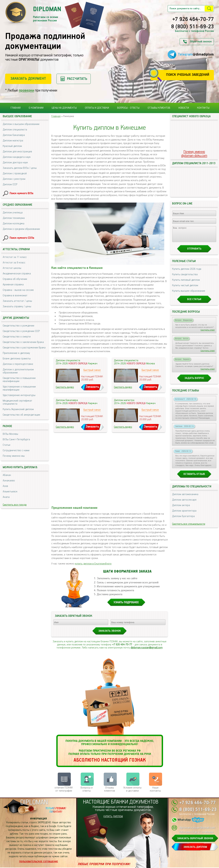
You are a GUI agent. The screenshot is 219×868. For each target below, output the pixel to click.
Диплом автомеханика (185, 497)
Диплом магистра (13, 141)
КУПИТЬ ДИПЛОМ (113, 817)
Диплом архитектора (184, 514)
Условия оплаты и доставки (132, 789)
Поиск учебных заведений (188, 75)
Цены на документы (64, 108)
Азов (5, 486)
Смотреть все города (15, 505)
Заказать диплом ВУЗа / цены (20, 168)
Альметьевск (10, 492)
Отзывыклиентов (110, 789)
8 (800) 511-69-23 (192, 27)
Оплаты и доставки (97, 108)
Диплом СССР (10, 184)
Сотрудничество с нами (16, 450)
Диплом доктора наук (15, 163)
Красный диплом (12, 146)
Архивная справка (13, 285)
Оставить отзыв (194, 477)
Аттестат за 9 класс (14, 263)
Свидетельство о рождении (18, 326)
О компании (36, 108)
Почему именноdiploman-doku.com (194, 154)
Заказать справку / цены (17, 306)
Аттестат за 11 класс (15, 257)
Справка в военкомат (15, 296)
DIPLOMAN (34, 802)
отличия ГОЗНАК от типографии (64, 789)
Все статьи (194, 302)
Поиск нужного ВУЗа (21, 193)
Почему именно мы (14, 456)
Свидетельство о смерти (17, 337)
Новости (184, 108)
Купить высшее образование (189, 294)
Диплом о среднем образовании (21, 229)
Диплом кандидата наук (17, 157)
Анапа (6, 497)
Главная (16, 108)
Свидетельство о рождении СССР (21, 331)
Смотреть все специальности (189, 527)
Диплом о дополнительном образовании (18, 371)
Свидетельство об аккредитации (21, 415)
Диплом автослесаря (184, 503)
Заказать (92, 387)
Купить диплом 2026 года (187, 272)
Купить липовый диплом (186, 283)
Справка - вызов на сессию (18, 290)
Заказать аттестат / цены (17, 301)
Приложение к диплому (16, 353)
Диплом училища (13, 213)
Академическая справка (17, 274)
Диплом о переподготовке (18, 364)
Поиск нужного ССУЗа (22, 238)
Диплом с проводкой (15, 174)
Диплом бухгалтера (183, 519)
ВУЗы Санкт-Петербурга (16, 439)
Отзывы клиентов (159, 108)
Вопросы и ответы (87, 789)
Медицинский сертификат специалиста (17, 402)
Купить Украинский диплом (18, 409)
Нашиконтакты (155, 789)
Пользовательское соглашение (39, 862)
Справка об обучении (15, 279)
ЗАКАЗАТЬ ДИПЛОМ (195, 847)
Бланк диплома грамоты (17, 359)
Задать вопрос (194, 381)
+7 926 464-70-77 (193, 20)
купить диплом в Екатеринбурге (93, 564)
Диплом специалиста (15, 130)
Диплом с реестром (14, 179)
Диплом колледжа (14, 224)
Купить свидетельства (185, 278)
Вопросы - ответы (128, 108)
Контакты (203, 108)
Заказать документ (28, 79)
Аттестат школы (12, 268)
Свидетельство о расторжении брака (24, 348)
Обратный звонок (201, 42)
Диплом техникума (14, 218)
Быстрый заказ (92, 370)
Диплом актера (181, 508)
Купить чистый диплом (185, 289)
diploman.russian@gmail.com (147, 648)
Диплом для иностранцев (17, 152)
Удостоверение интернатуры (19, 395)
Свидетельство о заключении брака (23, 342)
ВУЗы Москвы (10, 434)
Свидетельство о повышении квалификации (19, 380)
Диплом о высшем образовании (21, 124)
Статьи (7, 445)
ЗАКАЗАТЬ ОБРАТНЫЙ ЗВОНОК (195, 838)
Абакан (7, 475)
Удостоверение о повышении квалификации (19, 388)
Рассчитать (77, 79)
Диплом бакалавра (14, 135)
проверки (26, 90)
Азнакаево (9, 481)
